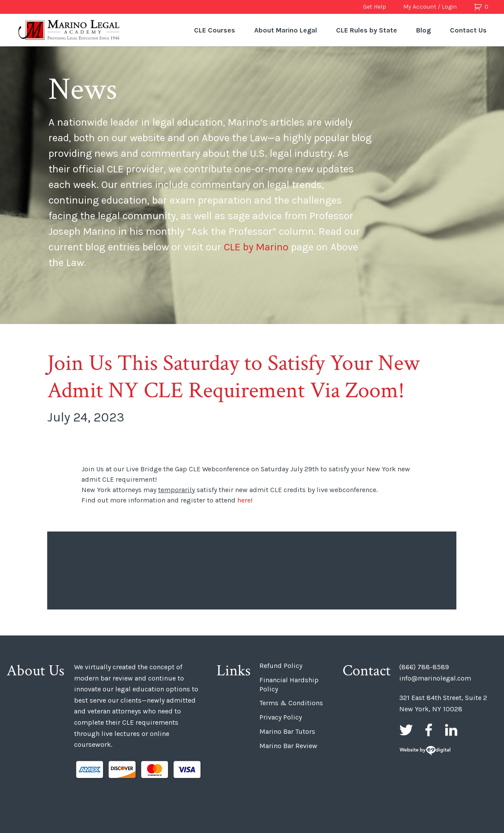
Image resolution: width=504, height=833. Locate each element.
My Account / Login (430, 7)
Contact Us (468, 30)
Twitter (406, 730)
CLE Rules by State (367, 30)
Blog (423, 30)
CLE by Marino (256, 247)
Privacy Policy (281, 717)
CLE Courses (215, 30)
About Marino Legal (286, 30)
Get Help (375, 7)
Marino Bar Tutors (287, 731)
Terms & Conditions (291, 703)
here (244, 500)
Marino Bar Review (288, 746)
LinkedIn (451, 730)
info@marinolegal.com (435, 678)
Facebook (429, 730)
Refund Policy (281, 666)
